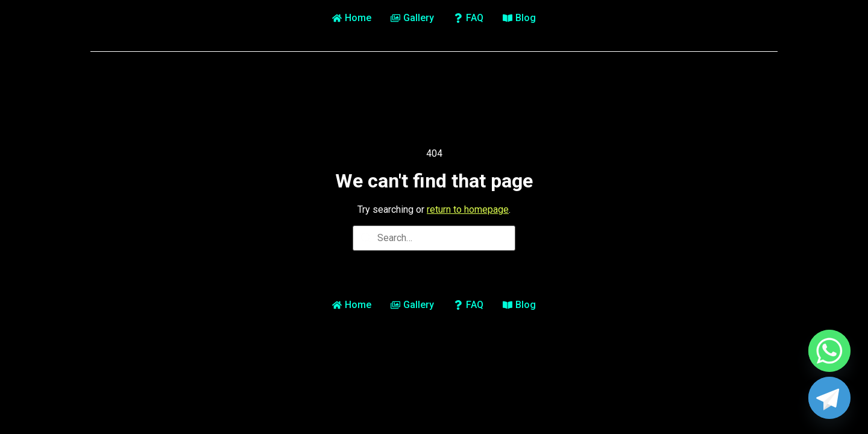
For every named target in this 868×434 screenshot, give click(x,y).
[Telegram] (829, 398)
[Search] (366, 240)
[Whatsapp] (829, 351)
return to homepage (468, 209)
